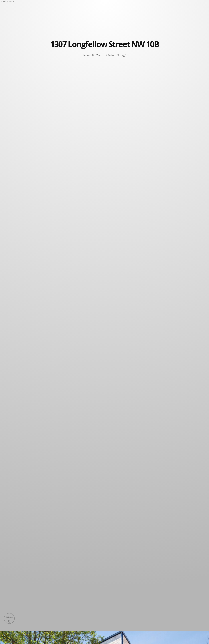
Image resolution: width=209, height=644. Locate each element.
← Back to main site (8, 1)
